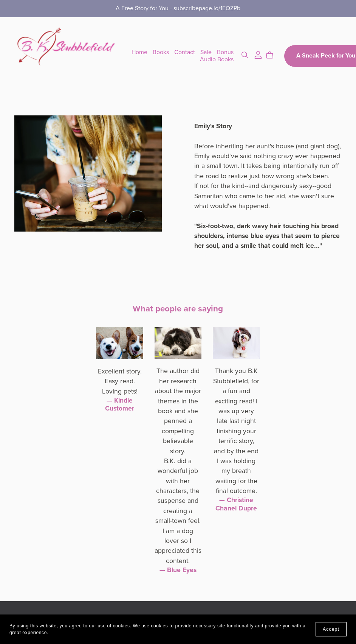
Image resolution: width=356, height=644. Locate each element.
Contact (185, 52)
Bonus (225, 52)
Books (161, 52)
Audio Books (217, 59)
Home (139, 52)
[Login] (258, 54)
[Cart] (273, 55)
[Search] (245, 55)
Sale (206, 52)
